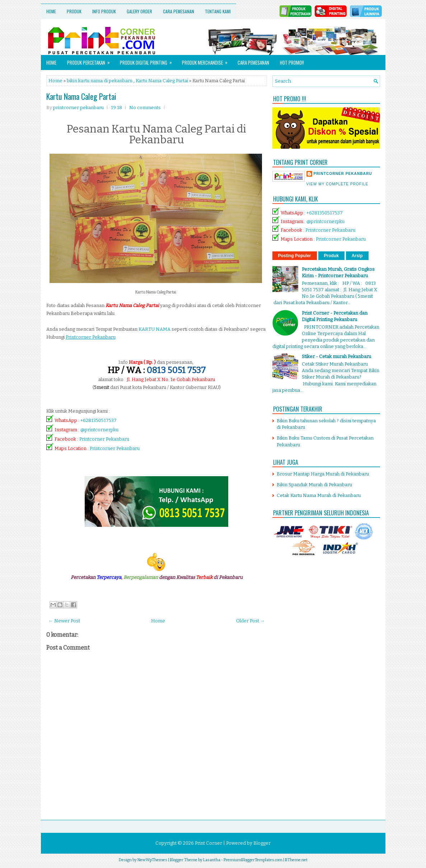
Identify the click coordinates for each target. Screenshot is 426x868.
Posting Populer (295, 256)
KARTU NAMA (155, 329)
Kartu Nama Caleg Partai (162, 81)
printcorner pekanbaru (343, 174)
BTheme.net (296, 860)
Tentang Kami (218, 11)
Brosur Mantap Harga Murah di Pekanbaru (323, 474)
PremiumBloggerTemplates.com (253, 860)
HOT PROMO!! (292, 62)
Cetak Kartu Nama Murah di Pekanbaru (319, 495)
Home (51, 11)
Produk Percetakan (91, 61)
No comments (145, 108)
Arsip (357, 256)
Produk (74, 11)
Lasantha (212, 860)
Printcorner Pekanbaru (104, 439)
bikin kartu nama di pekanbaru (100, 81)
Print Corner (209, 843)
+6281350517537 (99, 420)
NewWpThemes (152, 860)
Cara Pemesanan (179, 11)
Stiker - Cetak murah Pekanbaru (336, 356)
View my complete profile (338, 184)
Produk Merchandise (207, 61)
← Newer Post (64, 621)
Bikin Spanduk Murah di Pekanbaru (314, 485)
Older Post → (251, 621)
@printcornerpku (99, 430)
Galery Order (139, 11)
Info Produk (104, 11)
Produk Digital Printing (148, 61)
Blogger (262, 843)
